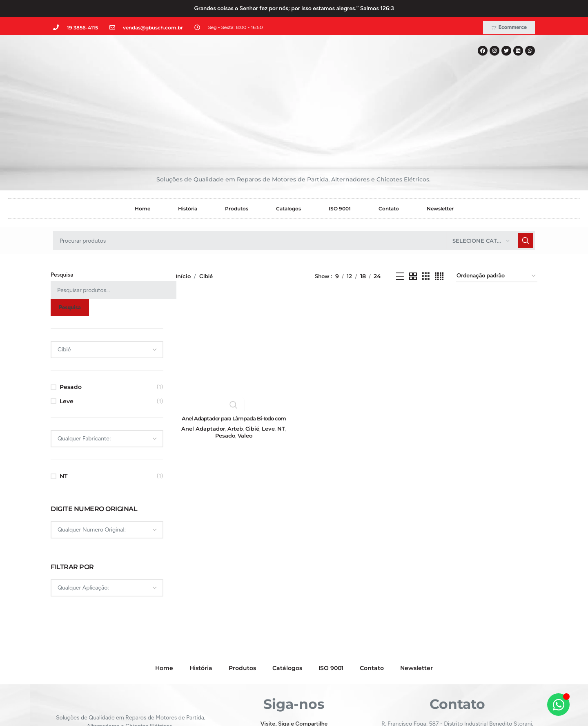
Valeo (244, 379)
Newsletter (440, 153)
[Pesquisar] (294, 185)
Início (184, 220)
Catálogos (288, 153)
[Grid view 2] (413, 220)
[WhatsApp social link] (316, 678)
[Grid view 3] (426, 220)
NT (63, 420)
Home (143, 153)
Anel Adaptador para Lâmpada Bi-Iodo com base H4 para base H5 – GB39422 (233, 365)
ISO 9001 (340, 153)
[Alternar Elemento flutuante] (558, 705)
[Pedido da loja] (497, 220)
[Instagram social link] (293, 678)
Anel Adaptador (202, 372)
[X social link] (282, 678)
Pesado (71, 331)
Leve (67, 345)
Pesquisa (62, 219)
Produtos (237, 153)
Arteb (234, 372)
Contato (389, 153)
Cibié (252, 372)
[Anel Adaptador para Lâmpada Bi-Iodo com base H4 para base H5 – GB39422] (233, 296)
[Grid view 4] (439, 220)
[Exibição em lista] (400, 220)
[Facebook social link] (271, 678)
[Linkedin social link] (305, 678)
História (188, 153)
